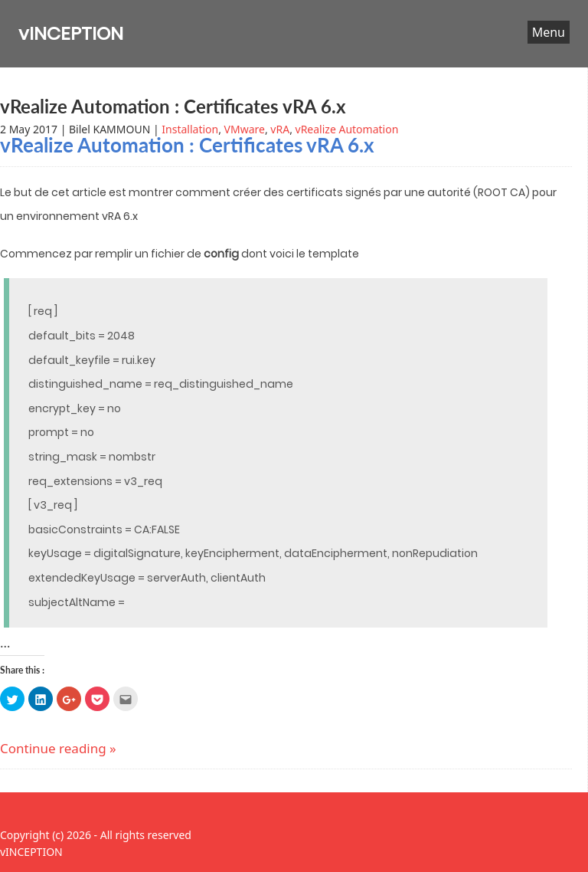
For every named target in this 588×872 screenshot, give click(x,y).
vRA (280, 129)
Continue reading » (58, 748)
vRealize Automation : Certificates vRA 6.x (173, 106)
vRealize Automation (347, 129)
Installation (190, 129)
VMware (245, 129)
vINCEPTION (71, 33)
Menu (549, 32)
